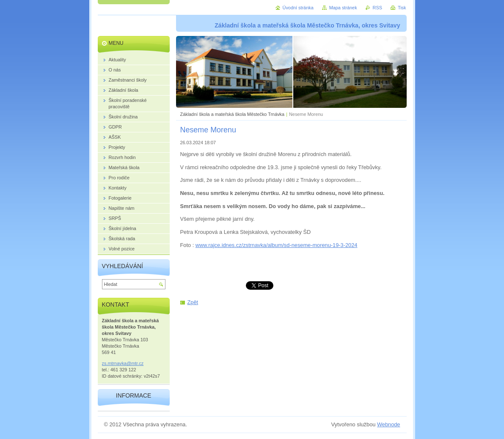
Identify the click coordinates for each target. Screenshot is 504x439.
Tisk (402, 8)
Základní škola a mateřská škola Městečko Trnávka (233, 114)
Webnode (389, 424)
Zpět (193, 302)
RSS (377, 8)
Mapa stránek (343, 8)
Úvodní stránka (298, 8)
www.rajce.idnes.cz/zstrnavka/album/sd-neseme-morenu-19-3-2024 (277, 245)
